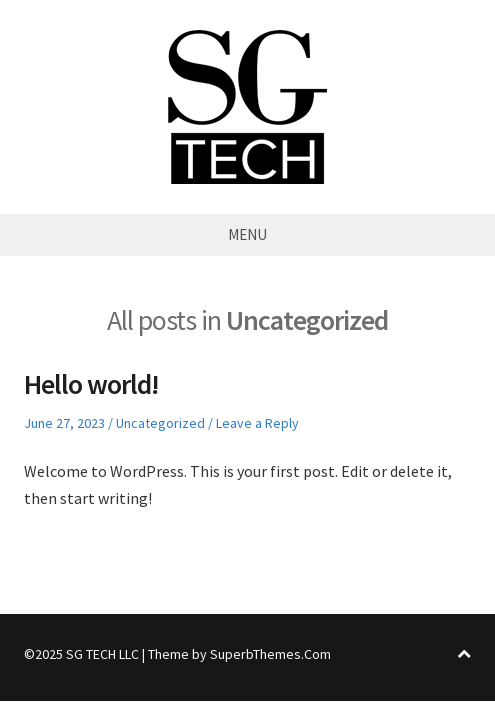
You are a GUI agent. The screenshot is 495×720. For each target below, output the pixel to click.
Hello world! (91, 384)
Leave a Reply (257, 423)
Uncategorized (160, 423)
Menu (247, 234)
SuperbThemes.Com (270, 654)
